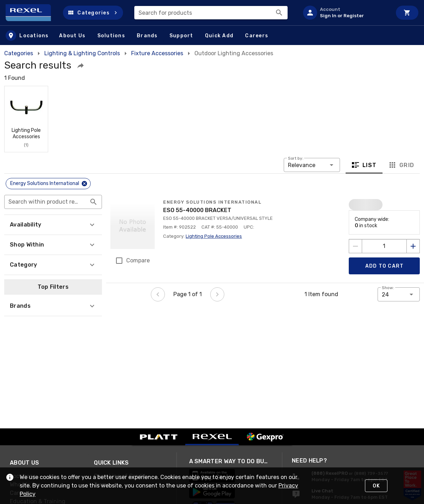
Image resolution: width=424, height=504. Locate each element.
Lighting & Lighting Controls (82, 53)
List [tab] (364, 165)
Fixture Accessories (157, 53)
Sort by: (296, 158)
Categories (19, 53)
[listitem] (345, 13)
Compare (138, 260)
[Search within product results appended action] (94, 202)
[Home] (31, 13)
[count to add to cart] (384, 246)
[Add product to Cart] (384, 266)
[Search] (279, 13)
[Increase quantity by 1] (413, 246)
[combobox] (211, 13)
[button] (93, 13)
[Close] (84, 184)
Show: (388, 288)
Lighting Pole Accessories (214, 236)
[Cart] (407, 13)
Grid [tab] (401, 165)
